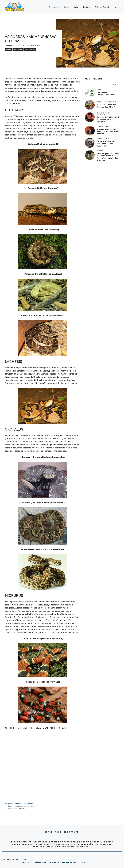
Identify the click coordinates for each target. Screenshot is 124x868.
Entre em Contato (102, 7)
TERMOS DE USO (69, 862)
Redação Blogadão (12, 46)
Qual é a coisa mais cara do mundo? (22, 806)
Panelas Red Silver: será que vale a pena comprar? (108, 119)
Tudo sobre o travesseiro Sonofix (106, 94)
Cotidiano (18, 50)
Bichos (9, 50)
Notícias (87, 7)
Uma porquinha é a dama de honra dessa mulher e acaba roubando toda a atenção (108, 157)
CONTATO (84, 862)
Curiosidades (54, 7)
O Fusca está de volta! (17, 809)
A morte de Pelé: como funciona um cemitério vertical (107, 132)
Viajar (76, 7)
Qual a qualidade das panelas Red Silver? (107, 106)
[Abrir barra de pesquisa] (116, 7)
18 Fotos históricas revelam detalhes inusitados (106, 144)
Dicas (67, 7)
